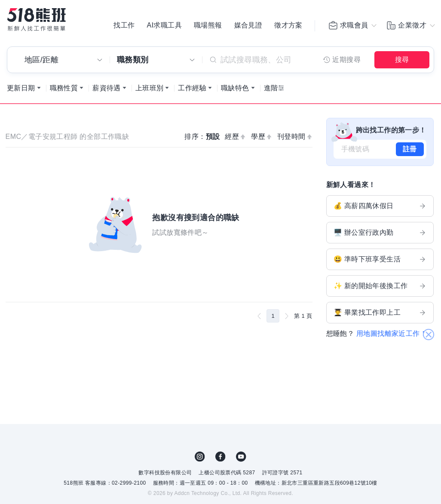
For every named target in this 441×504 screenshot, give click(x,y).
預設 (213, 139)
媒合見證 (248, 26)
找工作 (124, 26)
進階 (271, 90)
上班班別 (150, 90)
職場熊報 (208, 26)
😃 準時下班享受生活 (380, 261)
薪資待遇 (107, 90)
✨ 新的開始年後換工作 (380, 288)
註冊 (410, 151)
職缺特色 (235, 90)
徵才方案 (288, 26)
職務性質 (64, 90)
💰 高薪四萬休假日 (380, 208)
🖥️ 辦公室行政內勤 (380, 235)
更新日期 (21, 90)
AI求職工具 (164, 26)
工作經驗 (192, 90)
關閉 (428, 322)
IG (200, 459)
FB (220, 459)
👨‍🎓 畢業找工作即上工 (380, 315)
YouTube (241, 459)
